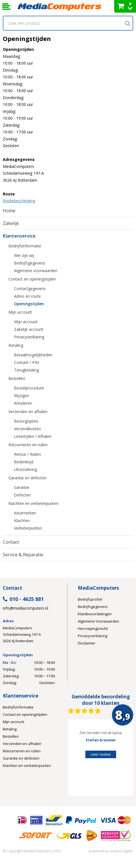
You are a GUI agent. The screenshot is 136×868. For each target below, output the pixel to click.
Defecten (22, 495)
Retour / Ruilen (27, 454)
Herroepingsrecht (93, 628)
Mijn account (20, 312)
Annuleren (23, 403)
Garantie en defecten (27, 478)
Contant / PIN (26, 362)
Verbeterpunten (28, 528)
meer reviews (101, 754)
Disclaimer (87, 643)
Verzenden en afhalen (28, 412)
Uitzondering (25, 469)
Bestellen (17, 378)
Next (120, 760)
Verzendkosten (27, 429)
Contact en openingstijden (32, 279)
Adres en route (27, 296)
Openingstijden (29, 304)
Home (9, 211)
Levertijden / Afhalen (33, 436)
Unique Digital (121, 851)
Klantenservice (19, 236)
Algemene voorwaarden (36, 271)
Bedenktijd (24, 462)
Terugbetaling (26, 370)
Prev (81, 760)
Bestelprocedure (29, 388)
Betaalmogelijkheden (33, 355)
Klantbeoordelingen (95, 614)
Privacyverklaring (29, 337)
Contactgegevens (30, 289)
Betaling (16, 345)
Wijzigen (22, 396)
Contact (11, 542)
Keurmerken (25, 513)
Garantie (22, 487)
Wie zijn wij (24, 255)
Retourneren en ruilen (28, 445)
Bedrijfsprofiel (90, 599)
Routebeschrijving (19, 201)
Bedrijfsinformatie (25, 246)
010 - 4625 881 (23, 599)
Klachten (22, 520)
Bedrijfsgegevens (30, 263)
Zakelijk (11, 223)
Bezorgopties (26, 421)
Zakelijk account (29, 329)
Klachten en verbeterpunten (33, 503)
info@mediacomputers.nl (25, 608)
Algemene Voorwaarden (99, 621)
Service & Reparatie (23, 555)
